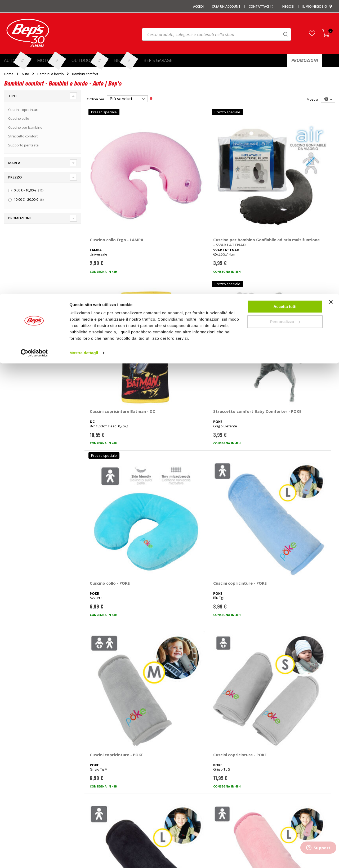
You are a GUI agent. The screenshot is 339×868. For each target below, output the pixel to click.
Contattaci (266, 744)
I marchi (95, 744)
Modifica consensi (273, 797)
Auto (25, 74)
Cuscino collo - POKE (110, 291)
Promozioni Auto (17, 779)
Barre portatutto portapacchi (112, 753)
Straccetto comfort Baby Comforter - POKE (303, 182)
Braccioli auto (99, 814)
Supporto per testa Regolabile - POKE (236, 516)
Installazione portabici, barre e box (201, 788)
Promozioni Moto (18, 788)
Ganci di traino (185, 770)
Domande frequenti (274, 753)
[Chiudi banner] (331, 11)
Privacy (264, 779)
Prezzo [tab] (15, 177)
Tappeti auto (99, 797)
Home (9, 74)
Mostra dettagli (84, 59)
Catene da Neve (102, 762)
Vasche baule (100, 788)
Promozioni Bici (16, 797)
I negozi (10, 753)
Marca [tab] (14, 163)
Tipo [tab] (12, 96)
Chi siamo (12, 744)
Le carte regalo (16, 770)
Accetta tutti (285, 13)
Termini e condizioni (274, 770)
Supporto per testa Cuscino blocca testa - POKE (175, 519)
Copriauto (97, 770)
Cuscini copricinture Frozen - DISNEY (110, 628)
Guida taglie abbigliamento (195, 797)
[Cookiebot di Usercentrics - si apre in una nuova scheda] (34, 59)
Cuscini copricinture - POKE (174, 294)
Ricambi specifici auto (191, 744)
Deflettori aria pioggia (106, 779)
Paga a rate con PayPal (277, 762)
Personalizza (285, 28)
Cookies (265, 788)
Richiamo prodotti (272, 805)
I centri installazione (20, 762)
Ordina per (96, 99)
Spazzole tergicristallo (106, 805)
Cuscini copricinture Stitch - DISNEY (300, 516)
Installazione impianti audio (196, 779)
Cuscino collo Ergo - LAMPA (109, 182)
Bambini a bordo (51, 74)
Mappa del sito (16, 805)
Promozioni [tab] (19, 218)
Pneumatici (182, 753)
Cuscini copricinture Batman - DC (236, 182)
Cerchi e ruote (185, 762)
